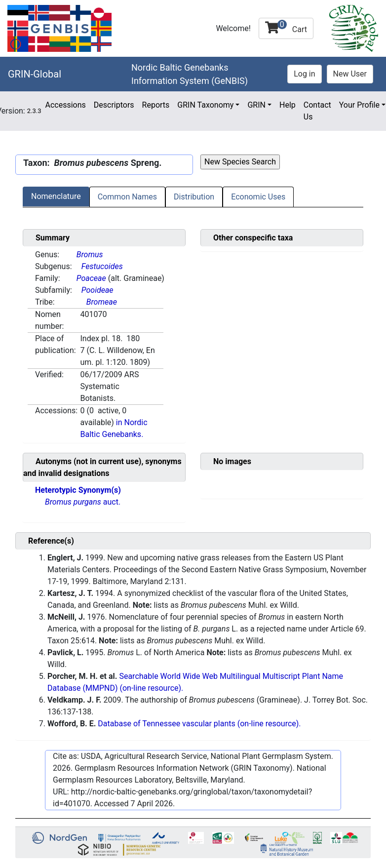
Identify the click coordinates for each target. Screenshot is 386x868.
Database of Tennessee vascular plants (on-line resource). (199, 724)
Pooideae (97, 290)
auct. (83, 502)
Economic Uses (258, 197)
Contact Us (317, 111)
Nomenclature (56, 196)
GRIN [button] (256, 105)
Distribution (194, 197)
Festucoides (102, 266)
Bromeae (102, 302)
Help (288, 105)
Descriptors (114, 105)
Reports (156, 105)
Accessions (65, 105)
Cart (286, 27)
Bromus (90, 255)
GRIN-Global (35, 74)
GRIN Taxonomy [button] (205, 105)
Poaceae (91, 278)
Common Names (127, 197)
